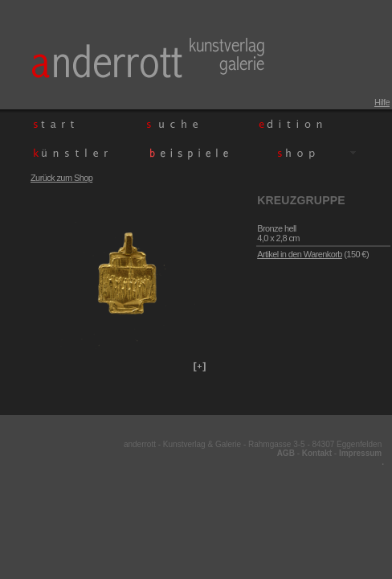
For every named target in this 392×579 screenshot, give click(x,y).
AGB (286, 453)
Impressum (360, 453)
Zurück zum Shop (61, 178)
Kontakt (317, 453)
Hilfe (382, 102)
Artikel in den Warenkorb (300, 254)
